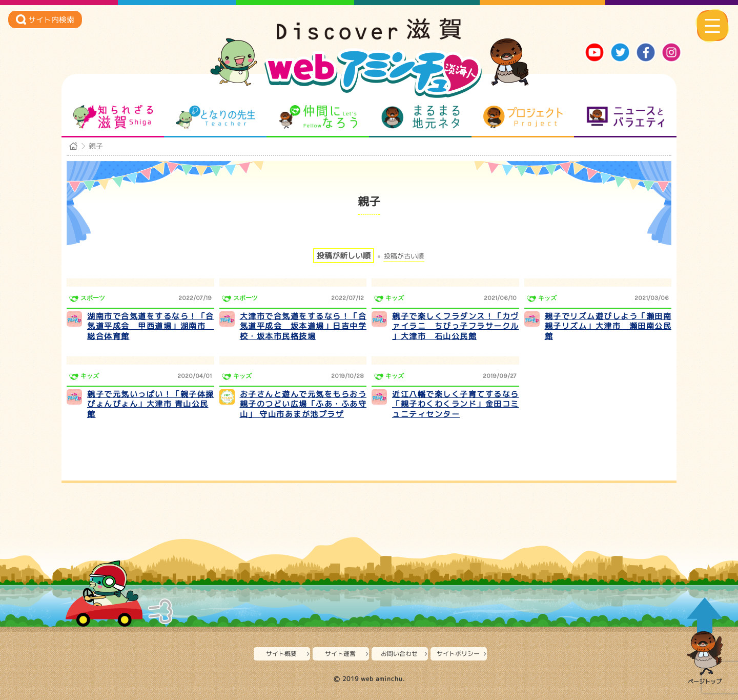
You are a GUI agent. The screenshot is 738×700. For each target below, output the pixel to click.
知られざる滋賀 (113, 117)
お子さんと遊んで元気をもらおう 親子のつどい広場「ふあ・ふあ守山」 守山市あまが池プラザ (303, 404)
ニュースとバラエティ (626, 117)
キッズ (395, 298)
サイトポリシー (458, 654)
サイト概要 (281, 654)
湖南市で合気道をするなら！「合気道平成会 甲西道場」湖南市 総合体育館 (151, 326)
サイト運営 (340, 654)
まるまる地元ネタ (421, 117)
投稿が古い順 (404, 256)
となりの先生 (216, 117)
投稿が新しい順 (344, 256)
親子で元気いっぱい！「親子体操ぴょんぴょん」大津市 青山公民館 (151, 404)
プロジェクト (523, 117)
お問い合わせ (399, 654)
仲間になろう (318, 117)
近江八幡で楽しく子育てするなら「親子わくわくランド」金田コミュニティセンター (456, 404)
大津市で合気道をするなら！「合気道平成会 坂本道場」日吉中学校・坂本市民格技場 (303, 326)
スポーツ (93, 298)
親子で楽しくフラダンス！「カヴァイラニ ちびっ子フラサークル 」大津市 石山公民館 (456, 326)
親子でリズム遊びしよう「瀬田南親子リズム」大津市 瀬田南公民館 (608, 326)
